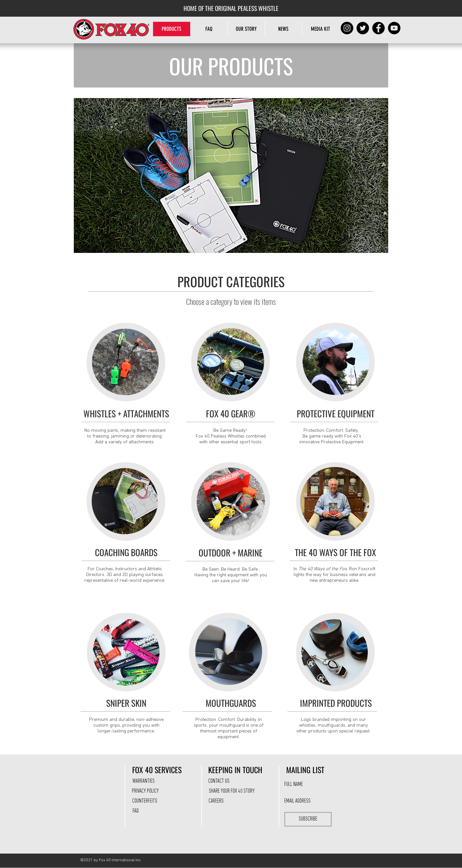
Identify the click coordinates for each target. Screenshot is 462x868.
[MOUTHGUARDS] (231, 703)
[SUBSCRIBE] (308, 819)
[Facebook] (378, 28)
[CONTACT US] (219, 781)
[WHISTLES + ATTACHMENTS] (126, 414)
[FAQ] (135, 811)
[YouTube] (394, 28)
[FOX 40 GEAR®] (231, 414)
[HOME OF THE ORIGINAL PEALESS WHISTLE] (231, 8)
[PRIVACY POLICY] (145, 791)
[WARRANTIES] (143, 781)
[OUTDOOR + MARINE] (231, 553)
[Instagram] (347, 28)
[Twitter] (363, 28)
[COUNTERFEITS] (145, 801)
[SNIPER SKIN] (126, 703)
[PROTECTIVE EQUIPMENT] (335, 414)
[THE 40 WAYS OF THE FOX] (335, 553)
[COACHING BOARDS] (126, 553)
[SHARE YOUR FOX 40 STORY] (232, 791)
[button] (246, 29)
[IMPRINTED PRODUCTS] (336, 703)
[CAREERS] (216, 801)
